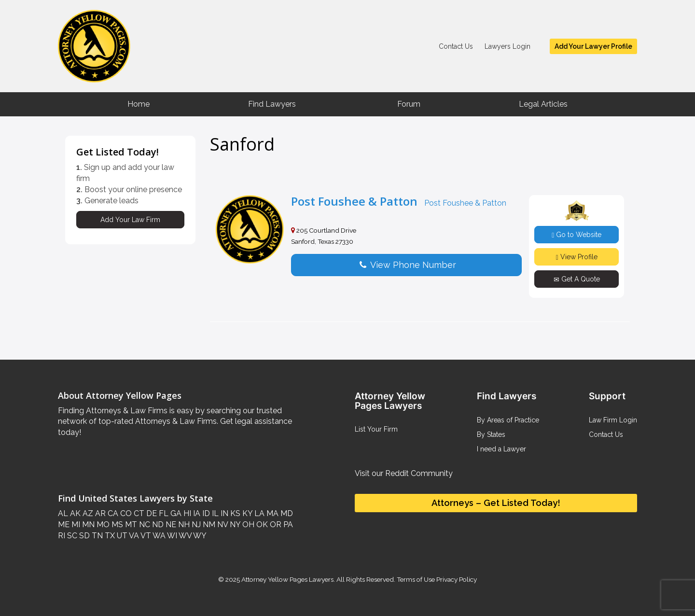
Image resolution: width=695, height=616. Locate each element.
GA (175, 513)
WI (171, 536)
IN (223, 513)
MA (271, 513)
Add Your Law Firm (130, 220)
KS (234, 513)
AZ (87, 513)
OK (261, 525)
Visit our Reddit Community (404, 473)
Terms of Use (416, 579)
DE (151, 513)
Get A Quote (577, 279)
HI (186, 513)
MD (286, 513)
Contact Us (456, 46)
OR (275, 525)
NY (234, 525)
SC (71, 536)
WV (184, 536)
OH (247, 525)
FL (163, 513)
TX (109, 536)
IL (214, 513)
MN (87, 525)
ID (205, 513)
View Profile (577, 257)
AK (74, 513)
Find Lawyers (272, 104)
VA (133, 536)
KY (246, 513)
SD (83, 536)
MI (75, 525)
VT (145, 536)
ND (157, 525)
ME (64, 525)
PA (287, 525)
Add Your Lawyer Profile (593, 46)
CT (138, 513)
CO (125, 513)
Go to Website (577, 235)
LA (258, 513)
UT (121, 536)
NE (170, 525)
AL (63, 513)
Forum (409, 104)
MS (116, 525)
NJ (195, 525)
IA (196, 513)
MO (102, 525)
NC (144, 525)
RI (62, 536)
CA (112, 513)
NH (183, 525)
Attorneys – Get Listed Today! (496, 503)
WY (199, 536)
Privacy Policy (456, 579)
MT (130, 525)
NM (208, 525)
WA (158, 536)
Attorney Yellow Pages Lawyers (287, 579)
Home (139, 104)
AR (99, 513)
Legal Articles (543, 104)
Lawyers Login (507, 46)
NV (222, 525)
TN (96, 536)
